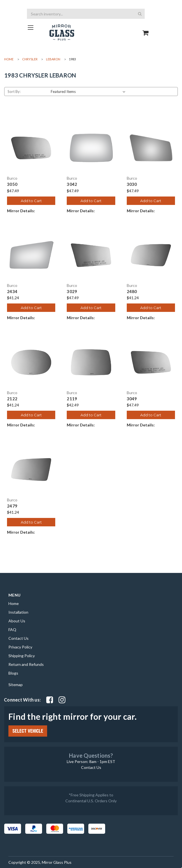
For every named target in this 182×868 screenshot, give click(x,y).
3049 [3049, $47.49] (132, 399)
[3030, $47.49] (151, 148)
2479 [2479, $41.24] (12, 506)
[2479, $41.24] (31, 469)
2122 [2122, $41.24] (12, 399)
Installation (18, 612)
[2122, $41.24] (31, 362)
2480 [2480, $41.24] (132, 292)
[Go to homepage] (30, 27)
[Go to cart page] (146, 28)
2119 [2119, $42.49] (72, 399)
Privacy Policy (20, 647)
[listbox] (89, 92)
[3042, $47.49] (91, 148)
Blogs (13, 673)
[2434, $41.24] (31, 255)
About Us (17, 621)
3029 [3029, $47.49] (72, 292)
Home (14, 603)
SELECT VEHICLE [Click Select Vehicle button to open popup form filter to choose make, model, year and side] (28, 731)
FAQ (12, 630)
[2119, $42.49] (91, 362)
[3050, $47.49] (31, 148)
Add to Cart (31, 201)
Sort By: (14, 92)
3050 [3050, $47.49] (12, 184)
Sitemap (16, 685)
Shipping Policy (22, 656)
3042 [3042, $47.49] (72, 184)
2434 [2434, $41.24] (12, 292)
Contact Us (19, 638)
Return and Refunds (26, 664)
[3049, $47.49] (151, 362)
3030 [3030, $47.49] (132, 184)
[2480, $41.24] (151, 255)
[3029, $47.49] (91, 255)
